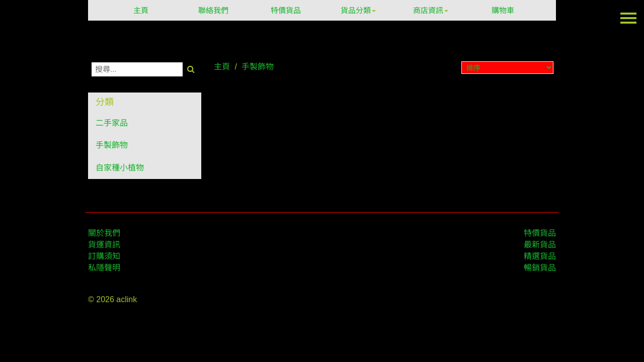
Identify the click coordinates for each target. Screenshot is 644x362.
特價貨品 (286, 10)
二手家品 (112, 123)
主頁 (141, 10)
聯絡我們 (213, 10)
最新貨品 (540, 245)
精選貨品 (540, 256)
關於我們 (104, 233)
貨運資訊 (104, 245)
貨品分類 (358, 10)
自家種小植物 (120, 168)
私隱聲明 (104, 268)
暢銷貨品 (540, 268)
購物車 (503, 10)
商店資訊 (431, 10)
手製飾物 (112, 145)
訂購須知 (104, 256)
